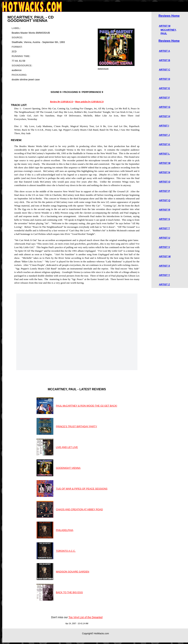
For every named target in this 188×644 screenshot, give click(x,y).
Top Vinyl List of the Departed (86, 617)
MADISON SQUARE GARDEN (73, 572)
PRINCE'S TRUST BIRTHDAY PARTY (76, 426)
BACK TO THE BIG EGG (69, 592)
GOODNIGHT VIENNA (68, 468)
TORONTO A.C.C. (66, 551)
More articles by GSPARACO (89, 102)
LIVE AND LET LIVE (67, 447)
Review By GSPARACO (62, 102)
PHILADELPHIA (65, 530)
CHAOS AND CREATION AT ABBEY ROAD (79, 509)
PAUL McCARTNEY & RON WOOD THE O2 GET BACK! (87, 406)
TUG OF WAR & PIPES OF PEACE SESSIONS (82, 489)
